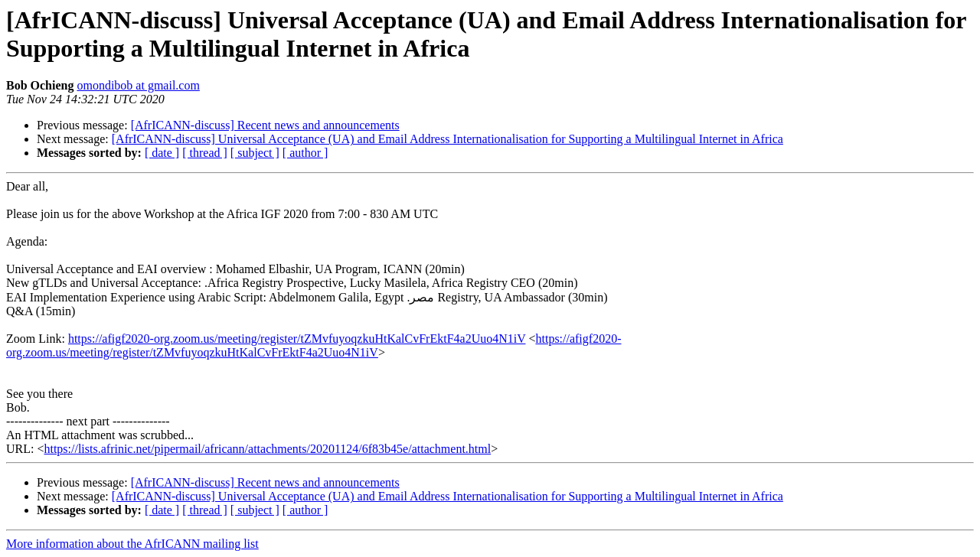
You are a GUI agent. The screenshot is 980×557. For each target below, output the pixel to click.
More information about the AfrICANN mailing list (132, 544)
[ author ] (305, 153)
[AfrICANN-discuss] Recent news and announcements (265, 125)
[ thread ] (205, 153)
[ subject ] (255, 153)
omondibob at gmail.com (138, 85)
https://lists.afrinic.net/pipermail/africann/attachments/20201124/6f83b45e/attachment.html (267, 449)
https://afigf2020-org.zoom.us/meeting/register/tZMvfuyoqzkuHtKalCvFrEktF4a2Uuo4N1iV (297, 339)
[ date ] (162, 153)
